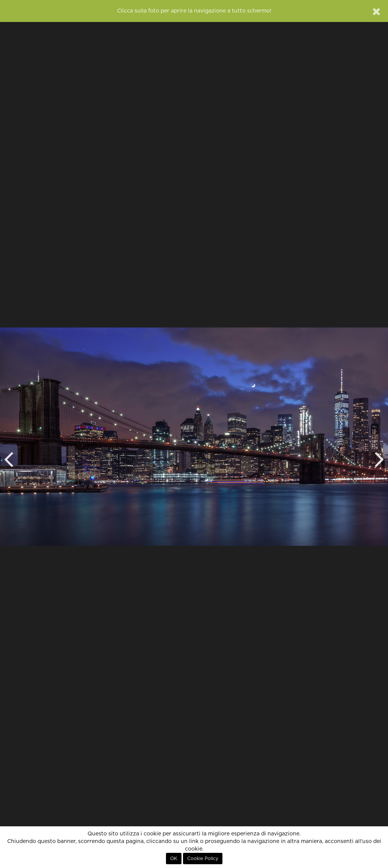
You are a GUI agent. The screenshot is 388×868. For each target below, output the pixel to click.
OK (174, 859)
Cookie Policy (203, 859)
